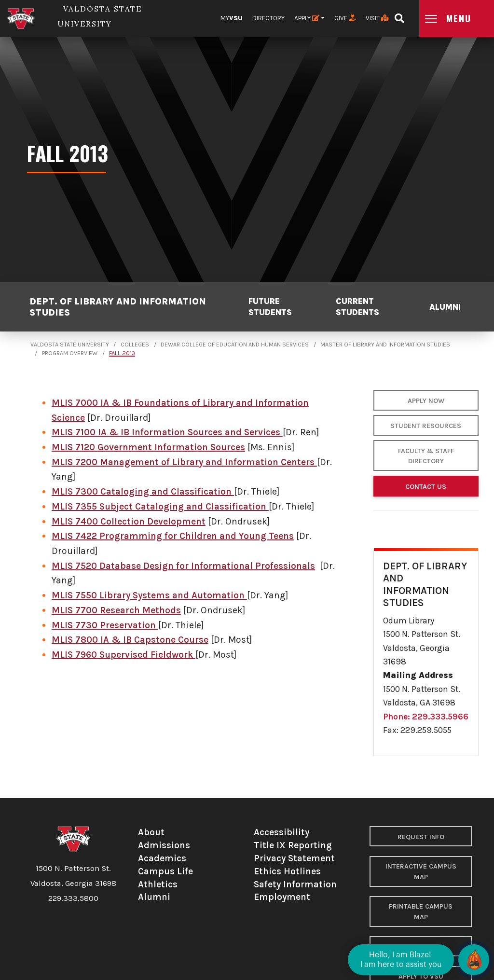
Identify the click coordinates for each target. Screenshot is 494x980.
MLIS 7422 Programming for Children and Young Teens (173, 536)
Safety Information (295, 884)
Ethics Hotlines (287, 871)
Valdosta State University (70, 345)
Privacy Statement (294, 858)
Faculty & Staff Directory (426, 456)
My (232, 18)
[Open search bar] (399, 15)
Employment (282, 897)
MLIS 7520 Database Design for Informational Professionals (183, 566)
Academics (162, 858)
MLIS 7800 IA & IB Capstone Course (130, 640)
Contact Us (426, 487)
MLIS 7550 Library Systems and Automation (149, 595)
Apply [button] (307, 18)
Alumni (445, 307)
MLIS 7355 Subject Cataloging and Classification (160, 506)
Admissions (164, 845)
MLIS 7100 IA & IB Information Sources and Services (167, 432)
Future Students (270, 306)
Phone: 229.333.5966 (426, 717)
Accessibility (281, 832)
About (151, 832)
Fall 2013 (122, 353)
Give (345, 18)
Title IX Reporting (293, 845)
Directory (268, 18)
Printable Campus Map (421, 912)
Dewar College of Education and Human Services (235, 345)
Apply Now (426, 401)
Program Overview (70, 353)
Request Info (421, 837)
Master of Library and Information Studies (385, 345)
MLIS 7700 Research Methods (116, 610)
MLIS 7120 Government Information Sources (148, 447)
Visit (377, 18)
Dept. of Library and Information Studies (118, 307)
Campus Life (165, 871)
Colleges (135, 345)
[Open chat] (474, 960)
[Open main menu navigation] (457, 19)
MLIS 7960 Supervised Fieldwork (123, 655)
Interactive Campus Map (421, 872)
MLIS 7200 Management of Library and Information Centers (184, 462)
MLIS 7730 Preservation (105, 625)
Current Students (357, 306)
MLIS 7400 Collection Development (129, 521)
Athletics (158, 884)
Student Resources (426, 426)
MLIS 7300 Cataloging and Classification (143, 491)
